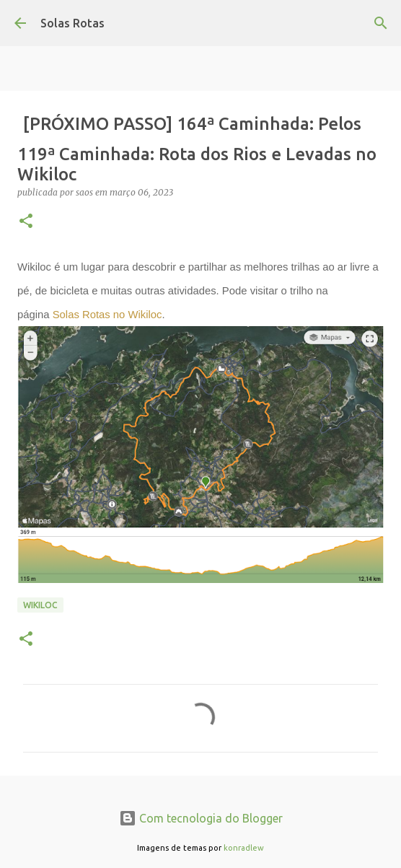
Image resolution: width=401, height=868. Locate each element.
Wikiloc (40, 605)
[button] (26, 222)
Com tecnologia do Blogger (201, 818)
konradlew (244, 848)
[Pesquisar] (381, 23)
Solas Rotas (72, 23)
